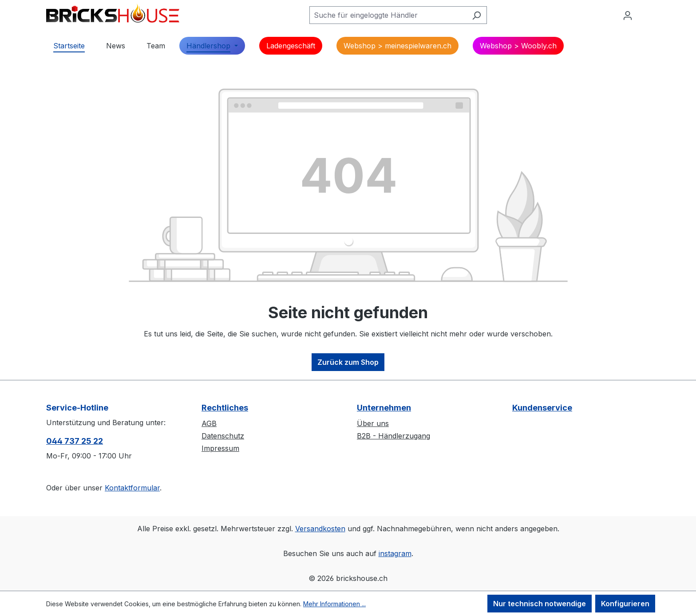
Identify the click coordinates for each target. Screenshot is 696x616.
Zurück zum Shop (348, 362)
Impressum (220, 448)
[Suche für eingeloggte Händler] (388, 15)
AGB (209, 423)
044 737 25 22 (75, 441)
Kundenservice (542, 408)
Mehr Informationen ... (334, 604)
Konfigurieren (625, 604)
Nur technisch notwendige (540, 604)
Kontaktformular (132, 488)
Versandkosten (320, 529)
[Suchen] (477, 15)
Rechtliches (225, 408)
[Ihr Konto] (628, 15)
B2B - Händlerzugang (393, 436)
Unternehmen (384, 408)
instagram (395, 553)
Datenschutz (223, 436)
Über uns (373, 423)
